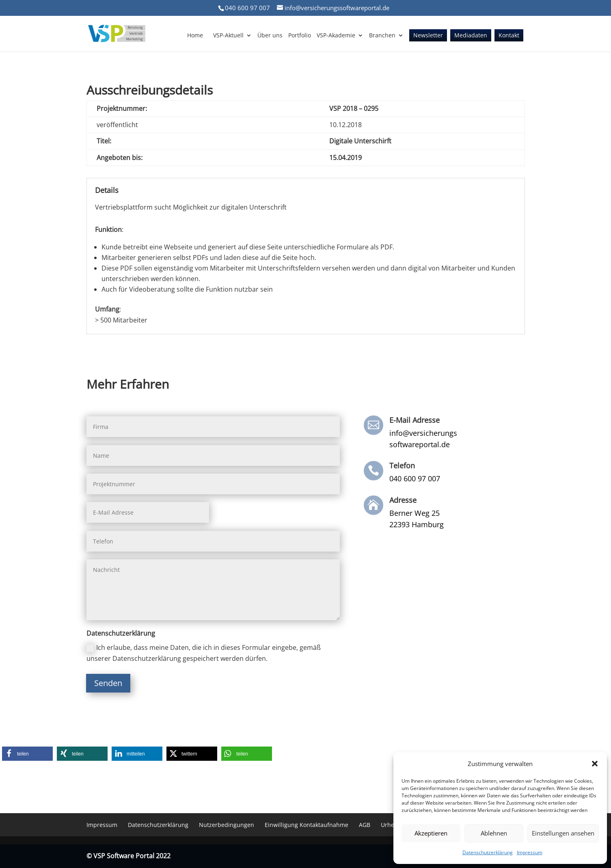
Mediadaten (471, 36)
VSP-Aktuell (228, 36)
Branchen (382, 36)
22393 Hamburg (417, 524)
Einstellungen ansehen (563, 833)
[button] (595, 764)
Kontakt (509, 36)
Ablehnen (494, 833)
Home (195, 36)
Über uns (270, 36)
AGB (365, 825)
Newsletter (428, 36)
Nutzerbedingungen (227, 825)
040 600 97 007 (247, 8)
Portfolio (300, 36)
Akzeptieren (431, 833)
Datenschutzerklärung (488, 852)
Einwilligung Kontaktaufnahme (307, 825)
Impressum (530, 852)
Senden (108, 683)
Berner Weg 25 (415, 513)
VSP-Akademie (336, 36)
